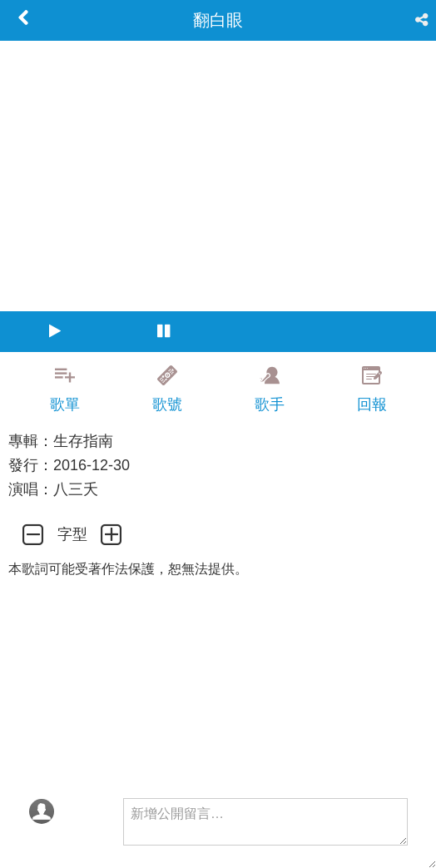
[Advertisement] (218, 687)
